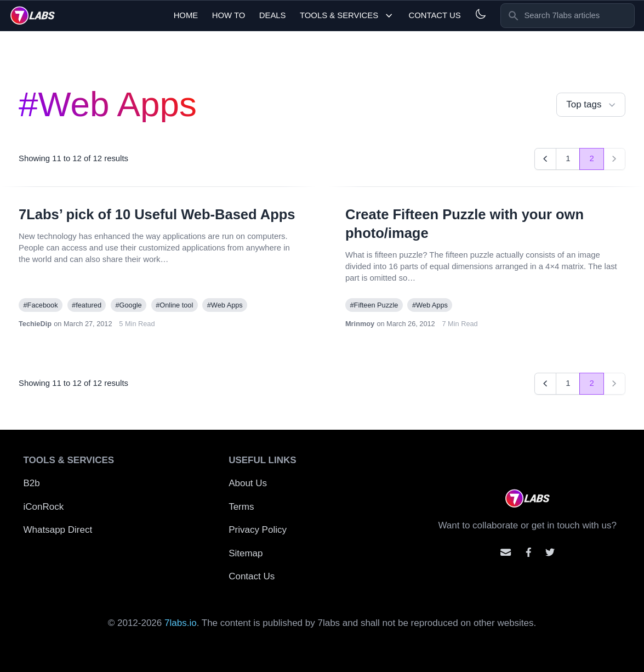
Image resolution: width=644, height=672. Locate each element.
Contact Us (434, 15)
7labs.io (181, 623)
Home (186, 15)
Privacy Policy (258, 530)
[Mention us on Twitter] (550, 552)
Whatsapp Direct (58, 530)
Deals (273, 15)
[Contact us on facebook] (529, 552)
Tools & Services (347, 16)
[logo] (33, 15)
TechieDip (35, 324)
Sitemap (246, 553)
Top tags (592, 105)
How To (229, 15)
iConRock (44, 507)
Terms (241, 507)
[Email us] (506, 552)
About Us (248, 483)
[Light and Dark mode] (480, 14)
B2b (32, 483)
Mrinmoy (360, 324)
